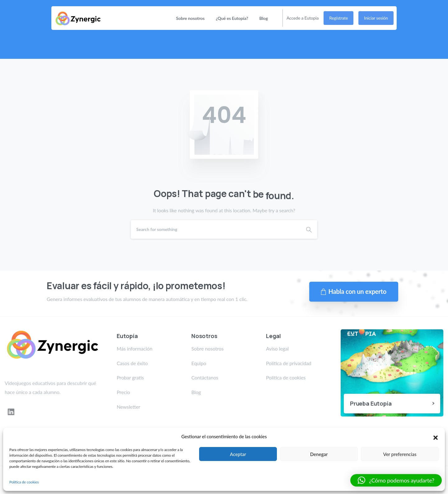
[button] (436, 437)
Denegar (319, 454)
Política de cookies (24, 482)
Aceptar (238, 454)
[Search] (216, 229)
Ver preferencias (400, 454)
